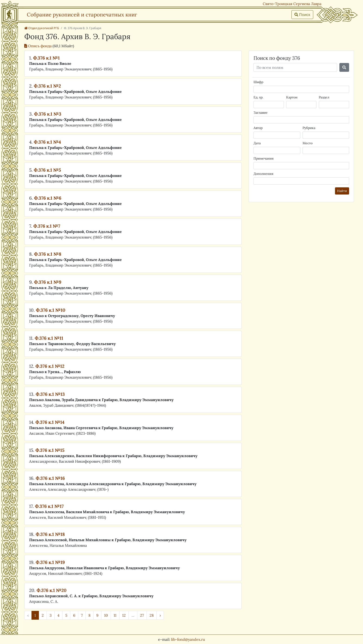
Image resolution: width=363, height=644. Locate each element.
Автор (258, 128)
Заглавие (261, 113)
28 (152, 615)
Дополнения (263, 174)
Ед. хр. (258, 97)
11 (115, 615)
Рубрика (309, 128)
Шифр (258, 82)
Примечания (264, 158)
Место (308, 143)
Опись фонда (38, 46)
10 (106, 615)
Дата (257, 143)
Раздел (324, 97)
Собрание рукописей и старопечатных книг (82, 14)
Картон (292, 97)
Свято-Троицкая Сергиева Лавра (292, 4)
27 (142, 615)
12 (124, 615)
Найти (342, 191)
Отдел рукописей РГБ (42, 28)
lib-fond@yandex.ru (188, 639)
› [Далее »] (160, 615)
